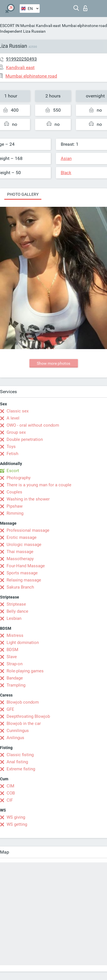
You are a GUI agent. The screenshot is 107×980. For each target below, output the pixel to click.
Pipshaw (15, 506)
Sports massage (22, 573)
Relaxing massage (24, 580)
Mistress (15, 635)
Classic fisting (20, 755)
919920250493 (21, 59)
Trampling (16, 685)
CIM (10, 786)
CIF (10, 800)
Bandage (15, 678)
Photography (19, 478)
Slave (12, 657)
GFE (10, 709)
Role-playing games (25, 671)
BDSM (12, 650)
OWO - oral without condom (33, 425)
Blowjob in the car (24, 723)
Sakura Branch (20, 587)
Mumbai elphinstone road (84, 26)
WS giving (16, 817)
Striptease (16, 604)
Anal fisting (17, 762)
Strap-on (15, 664)
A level (13, 418)
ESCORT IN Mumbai (17, 26)
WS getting (17, 824)
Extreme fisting (21, 769)
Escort (13, 471)
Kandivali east (48, 26)
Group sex (16, 432)
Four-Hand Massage (26, 566)
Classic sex (18, 411)
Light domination (23, 643)
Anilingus (15, 738)
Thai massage (20, 552)
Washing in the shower (28, 499)
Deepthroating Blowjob (28, 716)
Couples (14, 492)
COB (11, 793)
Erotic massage (22, 537)
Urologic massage (24, 545)
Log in (85, 8)
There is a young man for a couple (39, 485)
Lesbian (14, 618)
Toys (11, 447)
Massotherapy (20, 559)
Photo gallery (23, 194)
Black (66, 173)
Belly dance (17, 611)
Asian (66, 159)
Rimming (15, 513)
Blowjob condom (23, 702)
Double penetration (25, 439)
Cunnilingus (18, 731)
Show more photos (53, 363)
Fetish (12, 454)
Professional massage (28, 530)
